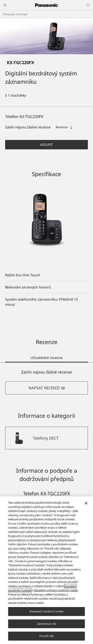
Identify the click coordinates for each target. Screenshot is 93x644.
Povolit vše (46, 636)
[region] (46, 570)
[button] (46, 145)
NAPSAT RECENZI (47, 388)
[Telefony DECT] (46, 438)
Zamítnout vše (46, 624)
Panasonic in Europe (15, 14)
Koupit (47, 145)
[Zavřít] (86, 503)
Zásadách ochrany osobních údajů (56, 590)
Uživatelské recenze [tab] (46, 358)
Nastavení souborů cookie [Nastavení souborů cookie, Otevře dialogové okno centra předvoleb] (46, 611)
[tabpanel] (46, 382)
